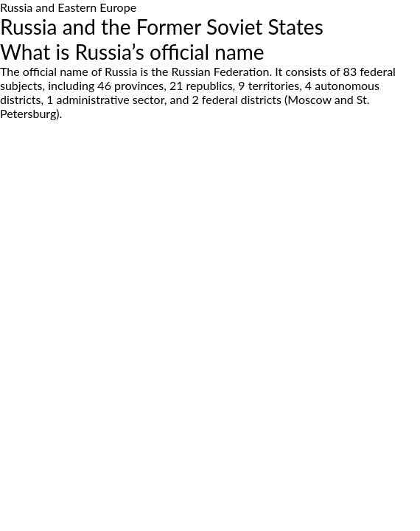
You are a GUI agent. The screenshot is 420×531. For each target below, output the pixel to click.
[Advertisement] (210, 251)
